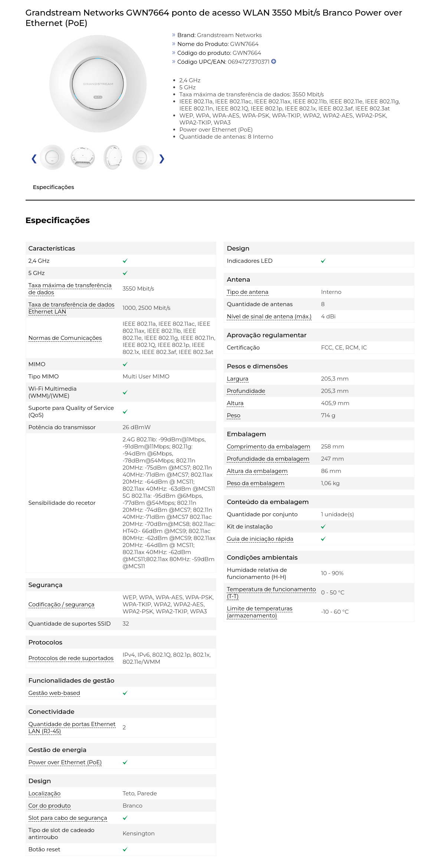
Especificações (54, 187)
